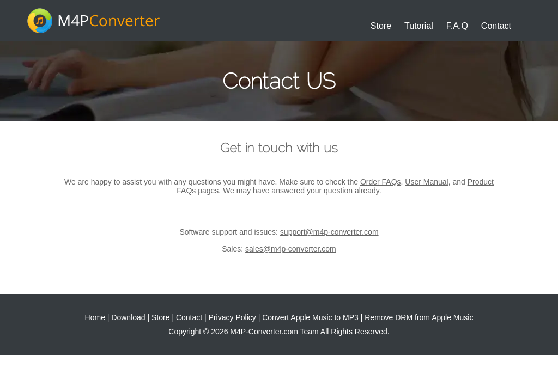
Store (381, 26)
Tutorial (419, 26)
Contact (496, 26)
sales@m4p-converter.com (291, 249)
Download (128, 317)
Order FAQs (381, 182)
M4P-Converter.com (264, 332)
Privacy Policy (232, 317)
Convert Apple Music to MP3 (310, 317)
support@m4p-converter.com (329, 232)
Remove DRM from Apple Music (419, 317)
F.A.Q (457, 26)
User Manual (426, 182)
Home (95, 317)
